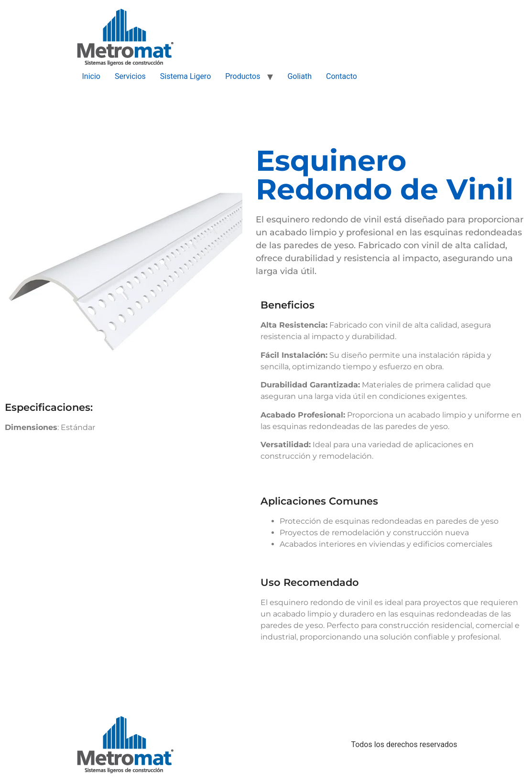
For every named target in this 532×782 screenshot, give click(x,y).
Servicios (130, 76)
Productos (243, 76)
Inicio (91, 76)
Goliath (299, 76)
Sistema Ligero (185, 76)
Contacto (342, 76)
